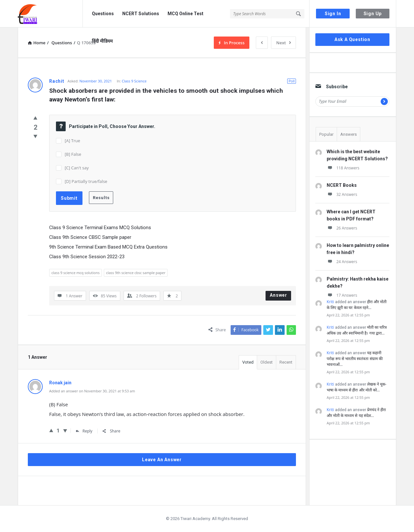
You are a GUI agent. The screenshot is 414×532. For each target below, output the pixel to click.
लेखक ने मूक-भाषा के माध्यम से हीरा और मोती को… (357, 387)
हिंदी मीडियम (102, 41)
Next (283, 43)
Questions (103, 14)
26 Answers (342, 228)
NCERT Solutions (141, 14)
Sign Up (373, 14)
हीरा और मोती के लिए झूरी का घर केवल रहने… (357, 305)
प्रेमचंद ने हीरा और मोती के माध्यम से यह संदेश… (356, 413)
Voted (248, 362)
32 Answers (342, 194)
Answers (349, 134)
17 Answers (342, 295)
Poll (292, 81)
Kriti (330, 302)
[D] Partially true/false (86, 181)
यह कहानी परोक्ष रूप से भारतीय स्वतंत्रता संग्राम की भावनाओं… (355, 359)
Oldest (267, 362)
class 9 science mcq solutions (76, 273)
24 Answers (342, 262)
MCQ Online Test (185, 14)
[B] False (73, 154)
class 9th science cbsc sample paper (136, 273)
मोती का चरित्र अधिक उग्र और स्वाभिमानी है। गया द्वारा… (357, 330)
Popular (326, 134)
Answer (278, 295)
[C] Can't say (77, 168)
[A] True (72, 141)
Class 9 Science (134, 81)
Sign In (333, 14)
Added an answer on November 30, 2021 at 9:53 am (92, 391)
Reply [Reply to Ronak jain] (84, 431)
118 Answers (343, 168)
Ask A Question (352, 39)
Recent (286, 362)
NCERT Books (342, 185)
